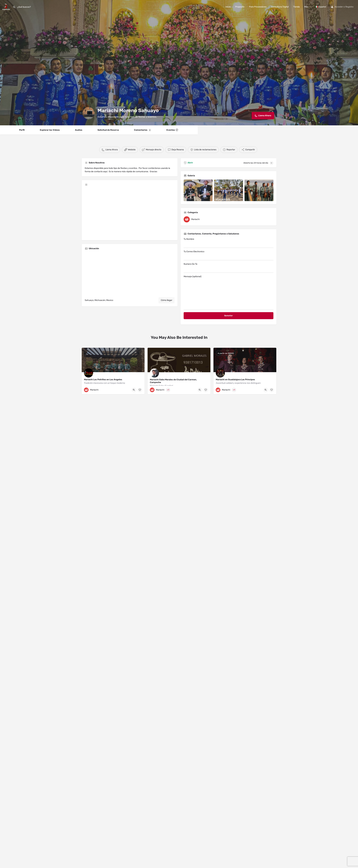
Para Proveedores (258, 7)
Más (306, 7)
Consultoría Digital (280, 7)
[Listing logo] (89, 113)
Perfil (22, 130)
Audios (79, 130)
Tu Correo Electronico (229, 255)
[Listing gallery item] (198, 190)
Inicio (228, 7)
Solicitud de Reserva (108, 130)
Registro (349, 7)
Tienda (296, 7)
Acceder (339, 7)
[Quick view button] (134, 390)
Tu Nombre (229, 243)
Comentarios (143, 130)
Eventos (172, 130)
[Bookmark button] (140, 390)
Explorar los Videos (50, 130)
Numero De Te (229, 268)
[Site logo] (6, 7)
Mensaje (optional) (229, 293)
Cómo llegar (167, 300)
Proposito (240, 7)
